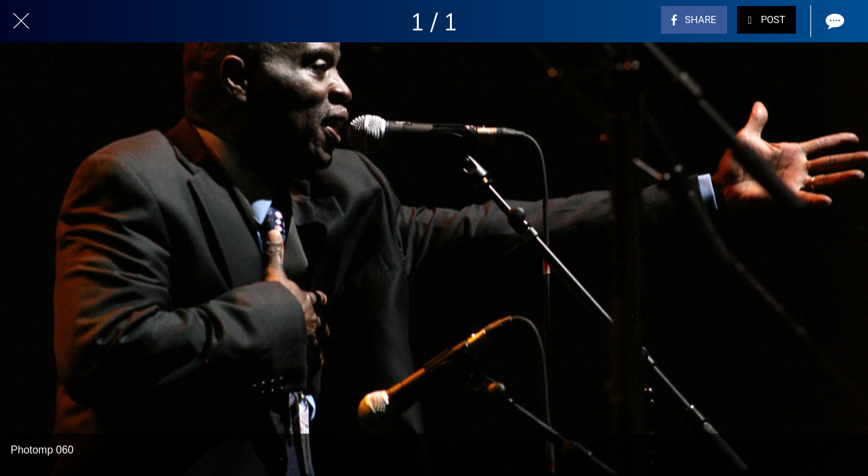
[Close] (21, 21)
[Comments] (834, 21)
